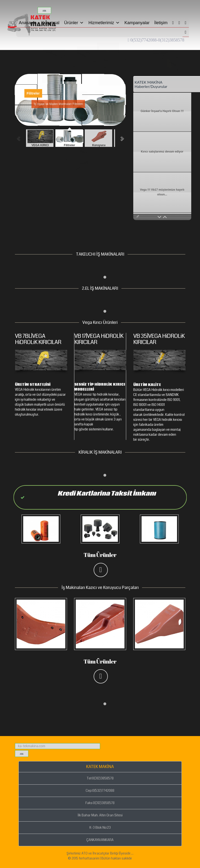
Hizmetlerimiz (104, 23)
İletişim (161, 23)
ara (44, 11)
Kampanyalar (137, 23)
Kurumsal (50, 23)
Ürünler (74, 23)
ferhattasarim (89, 858)
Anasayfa (28, 23)
